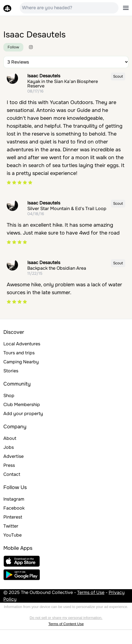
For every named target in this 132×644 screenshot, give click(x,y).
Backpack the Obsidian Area (57, 268)
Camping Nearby (21, 362)
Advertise (14, 456)
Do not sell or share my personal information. (66, 618)
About (10, 438)
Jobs (9, 447)
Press (9, 465)
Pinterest (13, 517)
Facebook (14, 508)
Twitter (11, 526)
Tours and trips (19, 353)
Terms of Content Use (66, 624)
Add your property (23, 414)
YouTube (13, 535)
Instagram (14, 499)
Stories (11, 371)
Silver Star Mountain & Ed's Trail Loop (67, 209)
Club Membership (22, 405)
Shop (9, 396)
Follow (13, 47)
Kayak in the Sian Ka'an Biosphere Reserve (63, 84)
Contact (12, 474)
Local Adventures (22, 344)
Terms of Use (91, 592)
